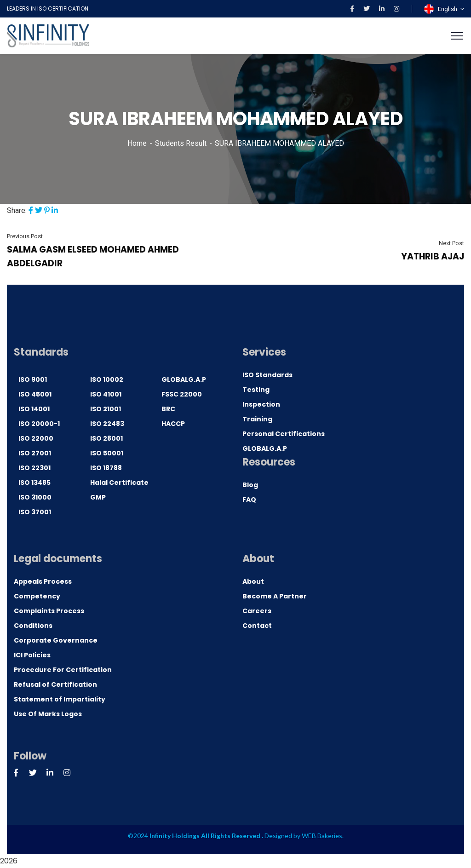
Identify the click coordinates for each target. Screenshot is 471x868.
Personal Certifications (284, 434)
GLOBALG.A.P (184, 379)
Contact (257, 626)
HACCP (173, 424)
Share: (17, 210)
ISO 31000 (35, 497)
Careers (257, 611)
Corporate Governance (56, 640)
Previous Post (25, 236)
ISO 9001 (33, 379)
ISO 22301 (34, 468)
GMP (98, 497)
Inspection (261, 404)
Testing (256, 390)
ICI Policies (32, 655)
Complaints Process (49, 611)
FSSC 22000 (182, 394)
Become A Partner (275, 596)
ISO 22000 (36, 438)
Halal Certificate (119, 483)
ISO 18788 (106, 468)
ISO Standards (267, 375)
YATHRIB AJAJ (433, 256)
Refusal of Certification (55, 684)
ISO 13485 (34, 483)
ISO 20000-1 (39, 424)
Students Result (181, 143)
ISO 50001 (107, 453)
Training (257, 419)
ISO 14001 (34, 409)
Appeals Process (43, 581)
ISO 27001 (35, 453)
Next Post (451, 243)
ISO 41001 (106, 394)
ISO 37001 (35, 512)
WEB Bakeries (322, 836)
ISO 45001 (35, 394)
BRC (168, 409)
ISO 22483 (107, 424)
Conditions (33, 626)
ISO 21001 (106, 409)
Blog (250, 485)
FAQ (249, 500)
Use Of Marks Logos (48, 714)
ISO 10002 (107, 379)
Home (137, 143)
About (253, 581)
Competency (37, 596)
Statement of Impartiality (60, 699)
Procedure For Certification (63, 670)
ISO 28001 (106, 438)
